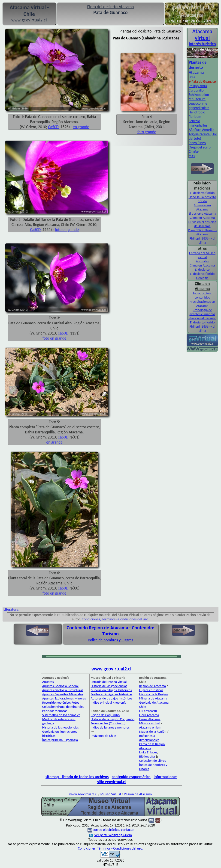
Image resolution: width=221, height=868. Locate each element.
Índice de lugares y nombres (110, 727)
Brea (192, 77)
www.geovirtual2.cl (111, 669)
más (192, 156)
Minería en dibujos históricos (111, 690)
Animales (202, 261)
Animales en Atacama (202, 207)
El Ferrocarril (148, 711)
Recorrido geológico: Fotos (61, 702)
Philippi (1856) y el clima (202, 240)
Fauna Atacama (150, 719)
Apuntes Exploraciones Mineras (64, 698)
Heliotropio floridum (197, 114)
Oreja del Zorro (200, 147)
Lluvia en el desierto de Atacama (202, 224)
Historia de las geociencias (61, 727)
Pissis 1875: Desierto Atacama (202, 232)
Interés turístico (202, 44)
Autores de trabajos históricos (112, 698)
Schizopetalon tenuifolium (199, 97)
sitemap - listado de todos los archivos (77, 777)
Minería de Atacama (153, 698)
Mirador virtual (150, 723)
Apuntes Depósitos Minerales (63, 694)
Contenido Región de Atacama (97, 628)
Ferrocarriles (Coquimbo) (108, 723)
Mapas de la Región (153, 732)
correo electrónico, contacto (113, 830)
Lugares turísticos (151, 690)
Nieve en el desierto (202, 318)
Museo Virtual (111, 794)
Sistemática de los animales (61, 715)
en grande (81, 127)
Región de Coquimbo (105, 715)
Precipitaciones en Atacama (202, 304)
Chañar (194, 152)
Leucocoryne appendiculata (199, 106)
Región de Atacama (152, 686)
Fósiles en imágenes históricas (112, 694)
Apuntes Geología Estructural (63, 690)
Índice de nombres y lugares (110, 640)
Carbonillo (196, 90)
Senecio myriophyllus (198, 123)
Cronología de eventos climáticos (202, 312)
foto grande (147, 132)
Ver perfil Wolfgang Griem (111, 835)
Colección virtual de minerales (63, 707)
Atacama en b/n (150, 727)
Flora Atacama (149, 715)
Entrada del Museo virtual (202, 255)
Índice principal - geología (60, 740)
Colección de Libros (152, 761)
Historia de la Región (153, 694)
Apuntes (48, 682)
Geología (202, 278)
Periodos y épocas (55, 711)
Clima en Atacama (202, 218)
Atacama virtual (202, 35)
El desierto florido (202, 193)
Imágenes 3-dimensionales (149, 738)
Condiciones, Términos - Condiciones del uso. (115, 619)
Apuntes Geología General (61, 686)
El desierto (202, 270)
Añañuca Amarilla (201, 130)
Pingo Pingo (197, 143)
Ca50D (53, 127)
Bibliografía (147, 756)
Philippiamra (198, 86)
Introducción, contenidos (202, 295)
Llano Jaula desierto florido (202, 199)
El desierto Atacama (202, 213)
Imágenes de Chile (103, 736)
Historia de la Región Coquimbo (113, 719)
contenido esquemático (131, 777)
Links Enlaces (148, 752)
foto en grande (67, 230)
